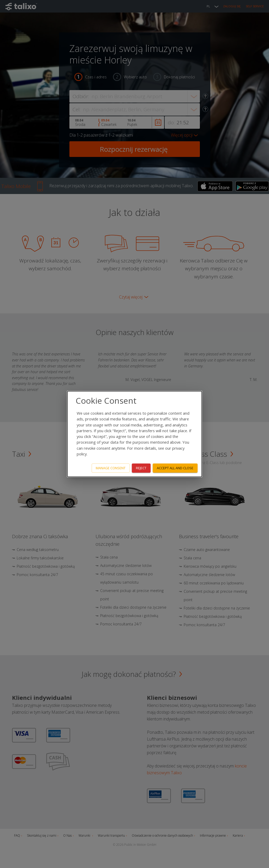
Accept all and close (175, 468)
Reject (141, 468)
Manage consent (111, 468)
